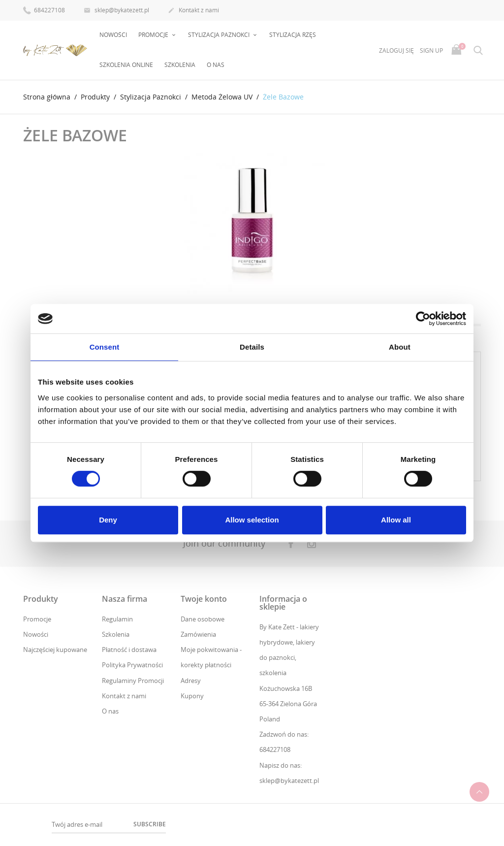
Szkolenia (180, 65)
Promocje (37, 619)
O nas (216, 65)
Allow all (396, 520)
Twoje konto (204, 599)
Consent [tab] (105, 347)
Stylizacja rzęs (293, 35)
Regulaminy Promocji (133, 681)
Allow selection (252, 520)
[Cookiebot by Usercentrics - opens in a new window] (423, 319)
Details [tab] (252, 347)
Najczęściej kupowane (55, 650)
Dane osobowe (203, 619)
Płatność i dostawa (129, 650)
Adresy (191, 681)
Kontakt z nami (193, 11)
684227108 (44, 10)
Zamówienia (198, 634)
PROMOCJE (154, 35)
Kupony (192, 696)
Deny (108, 520)
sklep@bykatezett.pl (116, 11)
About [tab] (400, 347)
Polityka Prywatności (132, 665)
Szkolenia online (126, 65)
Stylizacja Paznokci (220, 35)
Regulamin (117, 619)
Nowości (113, 35)
